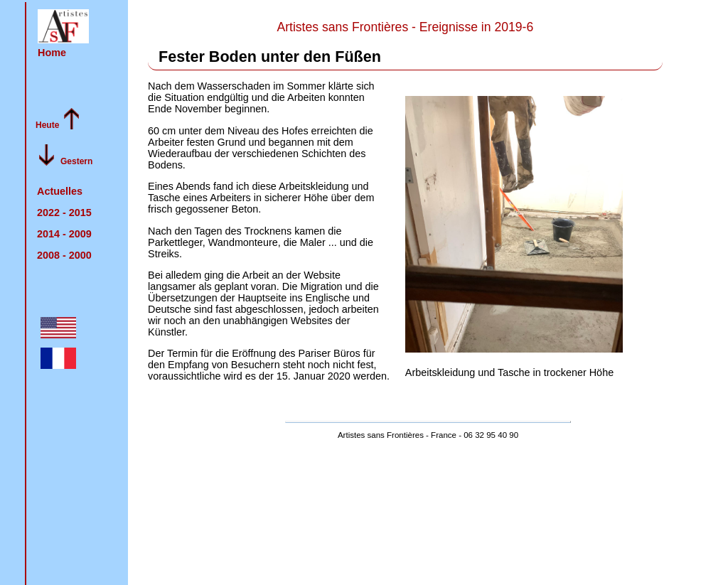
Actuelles (60, 191)
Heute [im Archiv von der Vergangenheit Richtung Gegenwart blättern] (47, 125)
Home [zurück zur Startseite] (52, 53)
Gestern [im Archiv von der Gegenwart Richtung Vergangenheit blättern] (76, 161)
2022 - (64, 213)
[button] (63, 26)
